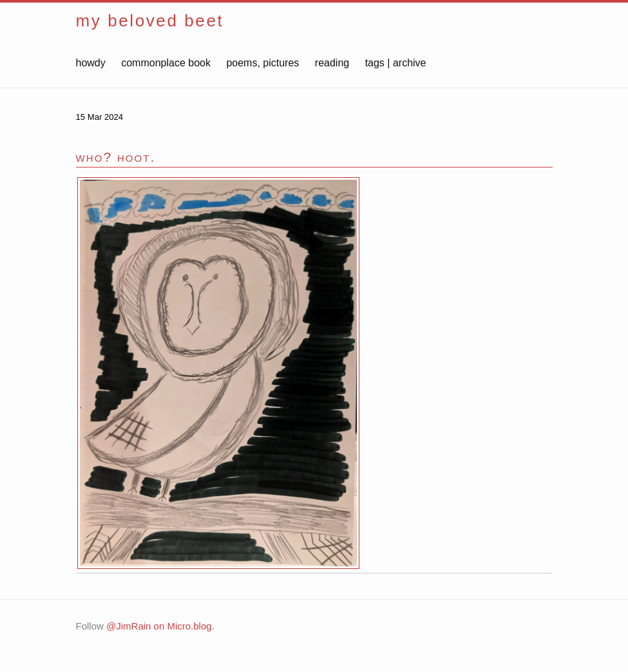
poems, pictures (262, 63)
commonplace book (166, 63)
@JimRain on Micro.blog (159, 626)
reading (332, 63)
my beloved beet (150, 21)
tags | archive (396, 63)
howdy (91, 63)
